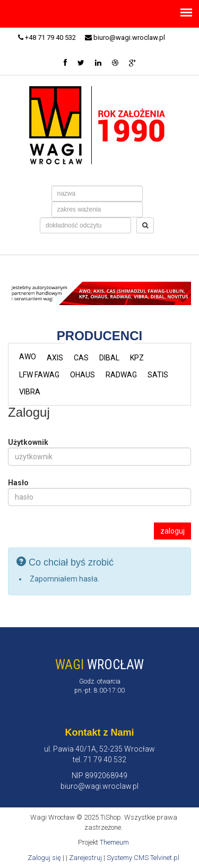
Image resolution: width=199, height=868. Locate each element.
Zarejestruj (85, 858)
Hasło (18, 483)
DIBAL (109, 358)
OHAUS (83, 375)
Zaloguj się (44, 858)
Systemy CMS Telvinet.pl (143, 858)
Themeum (114, 842)
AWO (28, 357)
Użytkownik (28, 442)
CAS (81, 358)
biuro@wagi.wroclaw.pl (125, 37)
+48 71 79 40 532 (47, 37)
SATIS (158, 375)
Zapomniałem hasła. (64, 579)
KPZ (137, 358)
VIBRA (30, 392)
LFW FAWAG (39, 375)
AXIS (55, 358)
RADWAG (121, 375)
